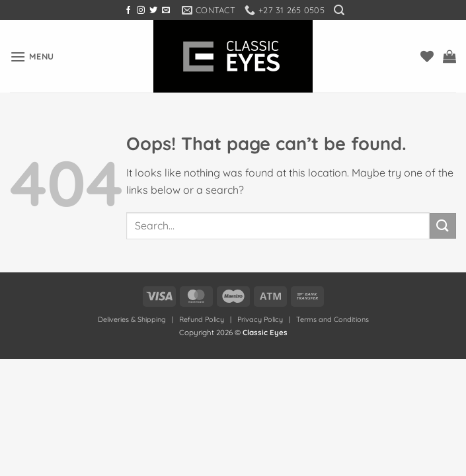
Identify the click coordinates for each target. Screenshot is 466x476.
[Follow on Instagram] (141, 11)
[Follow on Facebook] (128, 11)
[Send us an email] (166, 11)
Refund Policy (202, 319)
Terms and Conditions (332, 319)
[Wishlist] (427, 56)
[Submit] (443, 226)
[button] (339, 10)
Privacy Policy (260, 319)
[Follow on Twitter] (153, 11)
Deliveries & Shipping (133, 319)
